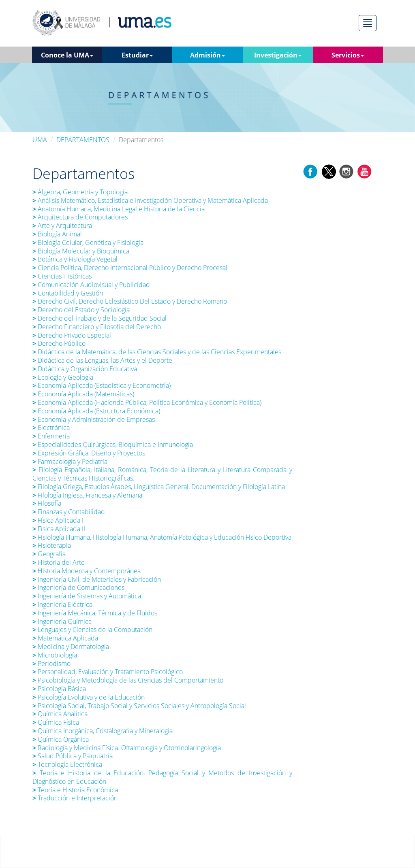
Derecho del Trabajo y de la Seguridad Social (99, 318)
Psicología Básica (59, 689)
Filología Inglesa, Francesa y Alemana (87, 495)
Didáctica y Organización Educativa (85, 369)
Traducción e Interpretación (75, 798)
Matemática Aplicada (65, 638)
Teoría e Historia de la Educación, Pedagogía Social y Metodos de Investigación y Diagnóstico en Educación (162, 777)
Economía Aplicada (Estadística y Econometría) (102, 385)
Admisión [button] (207, 55)
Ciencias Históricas (63, 276)
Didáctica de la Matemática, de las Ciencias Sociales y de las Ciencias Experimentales (157, 352)
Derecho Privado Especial (72, 335)
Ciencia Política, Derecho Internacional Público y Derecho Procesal (130, 268)
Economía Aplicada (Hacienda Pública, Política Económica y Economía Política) (147, 402)
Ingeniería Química (62, 621)
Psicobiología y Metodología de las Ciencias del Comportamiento (128, 680)
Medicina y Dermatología (71, 647)
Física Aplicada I (58, 520)
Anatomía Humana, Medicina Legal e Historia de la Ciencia (119, 209)
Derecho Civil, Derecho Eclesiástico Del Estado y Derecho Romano (130, 301)
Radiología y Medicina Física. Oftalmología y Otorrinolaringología (127, 748)
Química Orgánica (61, 739)
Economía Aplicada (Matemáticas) (83, 394)
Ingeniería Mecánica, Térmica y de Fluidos (95, 613)
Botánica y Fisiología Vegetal (75, 259)
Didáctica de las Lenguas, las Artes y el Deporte (102, 360)
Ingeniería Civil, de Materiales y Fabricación (97, 579)
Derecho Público (59, 343)
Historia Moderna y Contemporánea (87, 571)
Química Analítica (60, 714)
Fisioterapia (52, 545)
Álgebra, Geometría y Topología (80, 192)
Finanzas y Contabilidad (69, 512)
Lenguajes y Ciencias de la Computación (92, 630)
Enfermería (51, 436)
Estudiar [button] (137, 55)
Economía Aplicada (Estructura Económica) (96, 411)
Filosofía (47, 503)
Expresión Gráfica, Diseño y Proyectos (89, 453)
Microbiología (55, 655)
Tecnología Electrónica (67, 764)
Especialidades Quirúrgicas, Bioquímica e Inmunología (113, 445)
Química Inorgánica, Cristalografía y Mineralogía (103, 731)
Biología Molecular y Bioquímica (81, 251)
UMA (40, 140)
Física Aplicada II (59, 529)
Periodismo (51, 664)
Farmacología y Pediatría (70, 462)
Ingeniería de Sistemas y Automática (87, 596)
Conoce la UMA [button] (67, 55)
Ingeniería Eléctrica (62, 604)
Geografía (49, 554)
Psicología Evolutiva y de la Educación (89, 697)
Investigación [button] (278, 55)
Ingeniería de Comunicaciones (78, 587)
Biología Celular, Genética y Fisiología (88, 243)
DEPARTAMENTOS (83, 140)
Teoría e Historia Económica (75, 790)
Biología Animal (57, 234)
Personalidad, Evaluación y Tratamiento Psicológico (108, 672)
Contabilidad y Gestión (68, 293)
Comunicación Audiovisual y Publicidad (91, 285)
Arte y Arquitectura (62, 226)
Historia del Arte (59, 562)
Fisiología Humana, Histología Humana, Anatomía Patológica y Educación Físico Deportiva (162, 537)
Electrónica (51, 428)
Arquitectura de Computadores (80, 217)
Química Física (56, 722)
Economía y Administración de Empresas (94, 419)
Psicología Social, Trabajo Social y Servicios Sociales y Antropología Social (139, 706)
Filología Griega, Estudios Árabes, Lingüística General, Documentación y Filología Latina (159, 487)
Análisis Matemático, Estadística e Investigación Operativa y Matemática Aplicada (150, 200)
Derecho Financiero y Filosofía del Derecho (97, 327)
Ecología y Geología (63, 377)
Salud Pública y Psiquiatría (73, 756)
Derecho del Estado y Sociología (81, 310)
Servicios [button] (348, 55)
